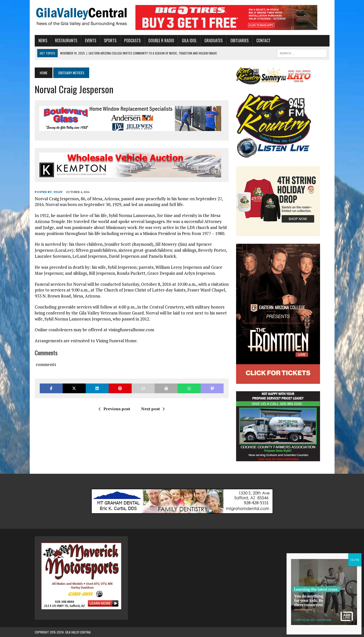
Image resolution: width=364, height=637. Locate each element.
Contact (263, 40)
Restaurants (66, 40)
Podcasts (132, 40)
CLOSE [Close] (355, 560)
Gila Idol (189, 40)
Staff (58, 192)
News (43, 40)
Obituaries (239, 40)
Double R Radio (161, 40)
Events (91, 40)
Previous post (114, 409)
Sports (110, 40)
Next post (153, 409)
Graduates (213, 40)
